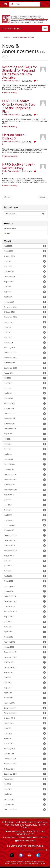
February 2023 (25, 348)
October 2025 (25, 256)
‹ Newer (7, 197)
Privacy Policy (35, 863)
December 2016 (25, 708)
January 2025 (25, 271)
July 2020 (25, 500)
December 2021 (25, 414)
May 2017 (25, 688)
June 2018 (25, 622)
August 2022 (25, 373)
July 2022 (25, 378)
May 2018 (25, 627)
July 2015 (25, 784)
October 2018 (25, 606)
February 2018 (25, 642)
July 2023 (25, 327)
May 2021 (25, 449)
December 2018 (25, 596)
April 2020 (25, 515)
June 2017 (25, 683)
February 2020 (25, 525)
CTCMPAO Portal (12, 28)
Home (7, 37)
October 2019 (25, 546)
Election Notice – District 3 (14, 136)
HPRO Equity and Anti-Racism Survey (19, 166)
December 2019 (25, 535)
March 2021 (25, 459)
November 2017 (25, 657)
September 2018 (25, 612)
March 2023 (25, 343)
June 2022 (25, 383)
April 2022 (25, 393)
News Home (10, 228)
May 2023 (25, 338)
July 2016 (25, 728)
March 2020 (25, 520)
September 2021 (25, 429)
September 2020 (25, 490)
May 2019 (25, 571)
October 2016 (25, 718)
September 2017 (25, 667)
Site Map (43, 863)
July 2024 (25, 287)
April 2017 (25, 693)
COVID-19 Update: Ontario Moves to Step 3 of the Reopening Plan (19, 106)
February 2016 (25, 749)
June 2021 (25, 444)
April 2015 (25, 794)
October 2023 (25, 312)
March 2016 (25, 744)
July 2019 (25, 561)
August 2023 (25, 322)
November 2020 (25, 480)
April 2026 (25, 246)
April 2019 (25, 576)
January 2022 (25, 409)
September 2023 (25, 317)
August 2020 (25, 495)
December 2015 (25, 759)
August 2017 (25, 672)
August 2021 (25, 434)
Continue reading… (10, 92)
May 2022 (25, 388)
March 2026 (25, 251)
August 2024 (25, 282)
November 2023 (25, 307)
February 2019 (25, 586)
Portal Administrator (11, 80)
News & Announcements (23, 37)
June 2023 (25, 332)
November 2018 (25, 601)
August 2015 (25, 779)
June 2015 (25, 789)
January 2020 (25, 530)
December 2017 (25, 652)
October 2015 (25, 769)
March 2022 (25, 398)
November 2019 (25, 540)
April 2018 (25, 632)
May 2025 (25, 266)
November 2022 (25, 358)
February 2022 (25, 404)
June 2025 (25, 261)
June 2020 (25, 505)
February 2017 (25, 703)
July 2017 (25, 678)
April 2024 (25, 297)
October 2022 (25, 363)
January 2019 (25, 591)
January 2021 (25, 469)
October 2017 (25, 662)
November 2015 (25, 764)
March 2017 (25, 698)
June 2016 (25, 733)
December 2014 (25, 810)
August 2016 (25, 723)
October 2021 (25, 424)
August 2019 (25, 556)
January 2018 (25, 647)
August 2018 (25, 617)
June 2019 (25, 566)
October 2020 (25, 485)
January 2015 (25, 805)
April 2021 (25, 454)
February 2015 (25, 799)
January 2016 (25, 754)
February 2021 (25, 464)
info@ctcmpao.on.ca (26, 841)
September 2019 (25, 551)
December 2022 (25, 353)
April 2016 (25, 739)
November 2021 (25, 419)
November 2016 (25, 713)
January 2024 (25, 302)
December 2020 (25, 475)
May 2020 (25, 510)
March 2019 (25, 581)
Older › (43, 197)
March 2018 (25, 637)
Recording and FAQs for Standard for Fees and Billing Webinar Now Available (20, 72)
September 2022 (25, 368)
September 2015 (25, 774)
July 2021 (25, 439)
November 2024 (25, 277)
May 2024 (25, 292)
